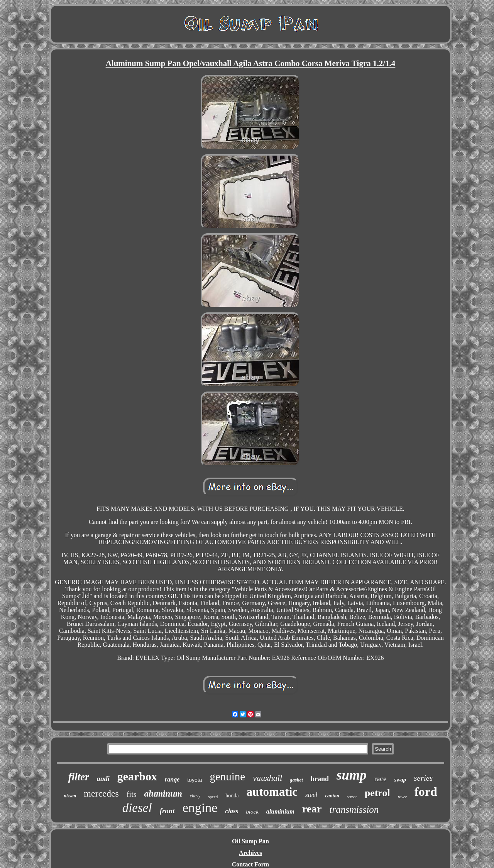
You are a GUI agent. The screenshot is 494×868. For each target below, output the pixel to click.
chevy (195, 796)
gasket (296, 780)
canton (332, 796)
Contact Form (250, 864)
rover (402, 797)
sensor (352, 797)
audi (103, 779)
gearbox (137, 776)
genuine (227, 776)
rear (312, 809)
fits (132, 794)
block (252, 812)
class (232, 811)
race (381, 779)
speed (213, 797)
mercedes (101, 793)
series (423, 778)
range (172, 779)
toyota (195, 780)
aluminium (280, 811)
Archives (250, 853)
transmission (354, 810)
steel (311, 795)
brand (320, 779)
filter (79, 777)
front (167, 811)
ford (426, 792)
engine (200, 808)
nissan (70, 796)
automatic (272, 792)
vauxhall (267, 778)
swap (400, 780)
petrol (377, 793)
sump (352, 775)
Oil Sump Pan (250, 841)
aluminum (163, 794)
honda (232, 796)
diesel (137, 808)
